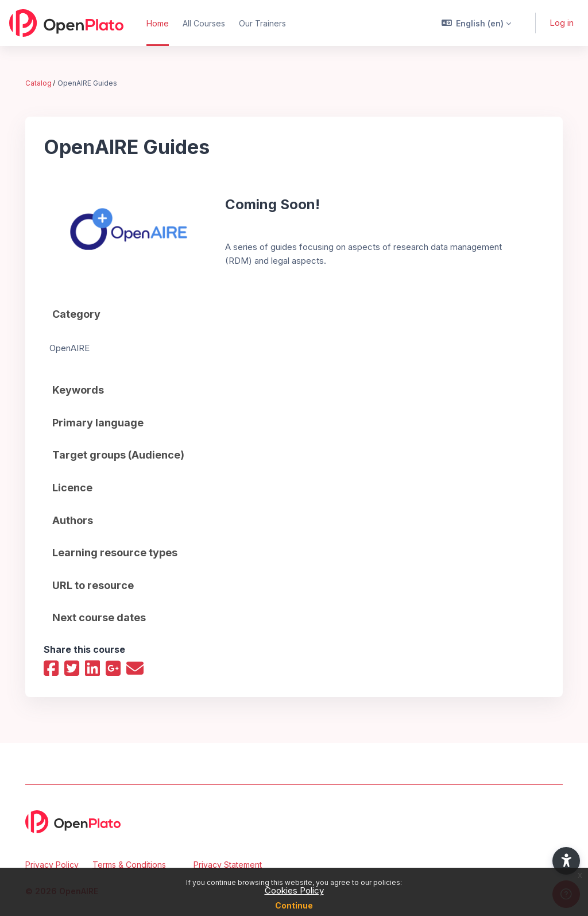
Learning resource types (115, 552)
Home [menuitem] (158, 23)
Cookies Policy (294, 890)
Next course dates (99, 617)
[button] (477, 23)
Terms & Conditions (129, 865)
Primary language (98, 422)
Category (76, 314)
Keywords (78, 389)
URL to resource (93, 585)
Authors (73, 520)
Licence (72, 487)
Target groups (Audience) (118, 454)
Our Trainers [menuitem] (262, 23)
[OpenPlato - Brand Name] (66, 23)
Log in (562, 23)
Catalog (38, 83)
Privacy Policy (52, 865)
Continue (294, 905)
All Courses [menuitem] (204, 23)
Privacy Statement (228, 865)
